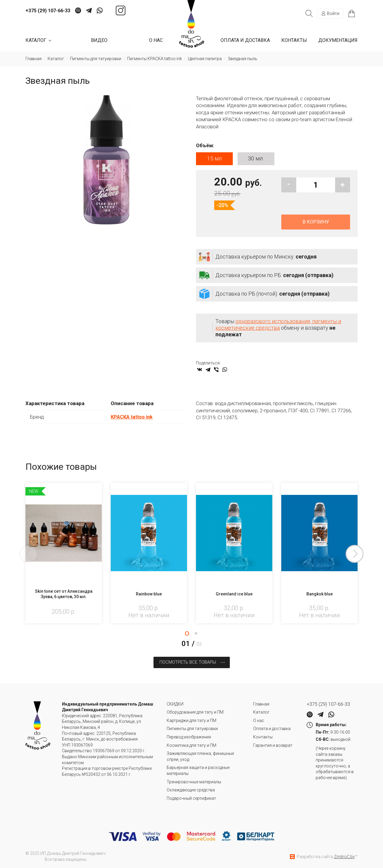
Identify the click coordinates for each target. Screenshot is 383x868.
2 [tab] (196, 634)
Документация (338, 40)
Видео (99, 40)
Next (358, 555)
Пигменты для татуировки (192, 728)
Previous (25, 555)
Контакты (294, 40)
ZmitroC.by (344, 856)
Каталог (261, 712)
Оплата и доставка (245, 40)
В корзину (316, 222)
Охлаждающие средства (191, 790)
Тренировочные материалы (194, 781)
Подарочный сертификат (191, 798)
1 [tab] (187, 634)
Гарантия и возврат (273, 745)
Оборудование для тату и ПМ (195, 712)
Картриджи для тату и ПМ (191, 720)
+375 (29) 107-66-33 (48, 11)
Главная (261, 704)
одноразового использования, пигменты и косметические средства (278, 325)
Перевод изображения (189, 737)
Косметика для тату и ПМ (191, 745)
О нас (156, 40)
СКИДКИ (175, 704)
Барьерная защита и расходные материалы (198, 770)
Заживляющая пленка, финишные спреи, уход (200, 756)
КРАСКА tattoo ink (132, 417)
